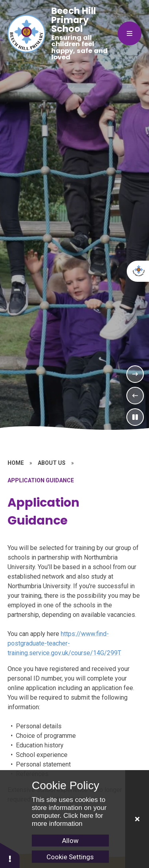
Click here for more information (68, 820)
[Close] (137, 819)
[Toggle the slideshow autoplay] (135, 417)
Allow (70, 841)
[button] (10, 855)
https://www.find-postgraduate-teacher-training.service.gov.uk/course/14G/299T (64, 643)
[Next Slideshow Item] (135, 374)
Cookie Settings (70, 857)
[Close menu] (130, 33)
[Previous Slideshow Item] (135, 396)
